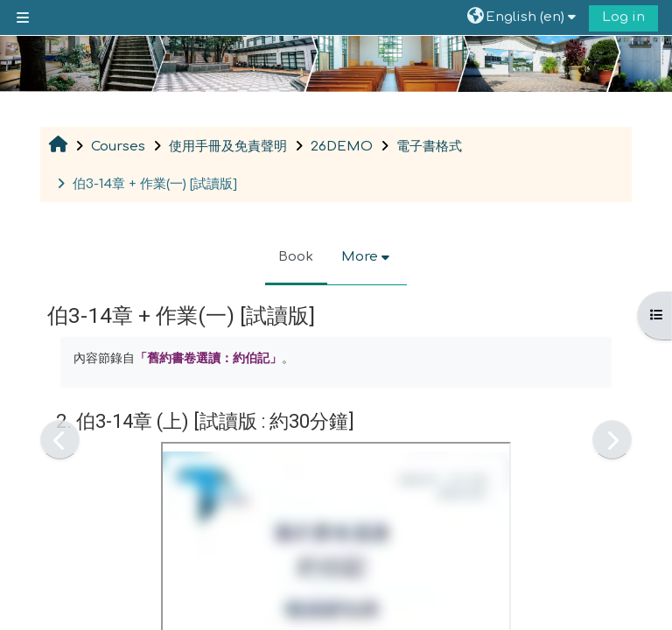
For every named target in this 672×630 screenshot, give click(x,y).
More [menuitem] (360, 257)
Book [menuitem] (296, 257)
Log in (623, 17)
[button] (524, 17)
